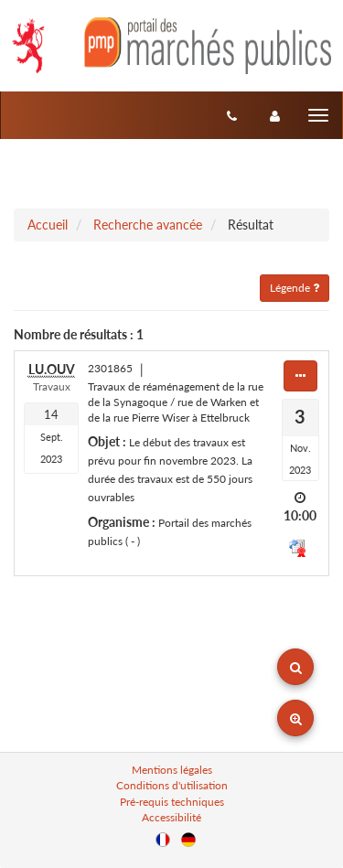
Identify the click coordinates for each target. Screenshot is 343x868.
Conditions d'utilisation (172, 785)
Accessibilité (171, 817)
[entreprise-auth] (275, 115)
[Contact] (232, 115)
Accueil (48, 225)
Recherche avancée (148, 225)
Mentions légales (172, 770)
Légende (295, 288)
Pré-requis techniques (172, 802)
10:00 (300, 515)
